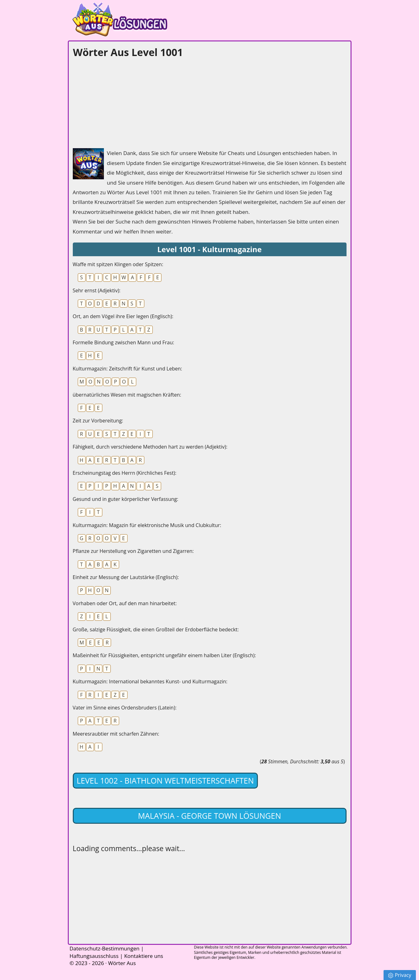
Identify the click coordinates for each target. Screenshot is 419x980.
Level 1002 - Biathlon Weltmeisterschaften (165, 780)
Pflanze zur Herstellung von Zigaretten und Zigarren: (133, 551)
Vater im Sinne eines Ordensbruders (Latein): (125, 708)
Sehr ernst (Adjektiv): (97, 290)
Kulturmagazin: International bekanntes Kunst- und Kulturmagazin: (150, 681)
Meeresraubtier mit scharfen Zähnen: (116, 734)
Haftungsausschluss (94, 956)
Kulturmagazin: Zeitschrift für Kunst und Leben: (128, 369)
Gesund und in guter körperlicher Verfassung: (126, 499)
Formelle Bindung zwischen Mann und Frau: (123, 342)
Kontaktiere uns (144, 956)
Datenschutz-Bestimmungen (105, 948)
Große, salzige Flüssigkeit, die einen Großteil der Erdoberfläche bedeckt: (156, 629)
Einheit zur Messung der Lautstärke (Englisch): (126, 577)
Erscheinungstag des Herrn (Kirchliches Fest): (125, 473)
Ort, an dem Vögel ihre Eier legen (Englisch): (123, 316)
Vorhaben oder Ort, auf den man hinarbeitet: (125, 603)
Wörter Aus (122, 963)
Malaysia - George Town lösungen (210, 816)
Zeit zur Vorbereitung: (98, 421)
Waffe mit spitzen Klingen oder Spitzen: (118, 264)
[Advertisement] (119, 101)
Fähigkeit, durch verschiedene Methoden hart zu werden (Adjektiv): (150, 447)
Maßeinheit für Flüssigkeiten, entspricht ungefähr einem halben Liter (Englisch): (164, 655)
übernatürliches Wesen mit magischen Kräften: (127, 395)
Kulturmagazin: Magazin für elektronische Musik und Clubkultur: (147, 525)
